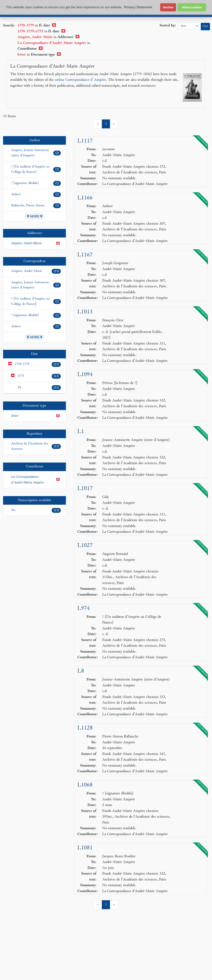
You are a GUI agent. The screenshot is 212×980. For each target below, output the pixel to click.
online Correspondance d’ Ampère (80, 80)
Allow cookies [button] (192, 7)
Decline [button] (168, 7)
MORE (35, 216)
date (188, 26)
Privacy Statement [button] (138, 7)
